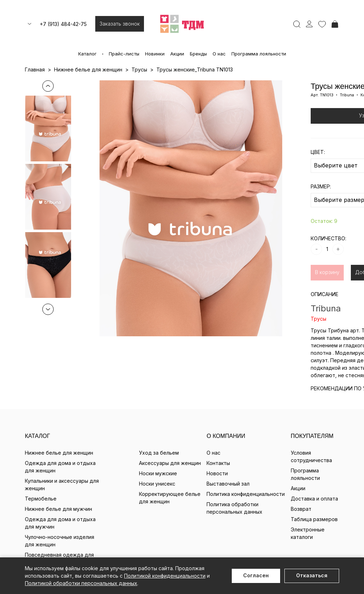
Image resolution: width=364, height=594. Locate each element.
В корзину (327, 272)
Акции (177, 54)
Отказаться (312, 575)
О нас (219, 54)
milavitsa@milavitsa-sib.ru (182, 500)
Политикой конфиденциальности (165, 576)
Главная (35, 69)
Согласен (256, 575)
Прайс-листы (124, 54)
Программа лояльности (259, 54)
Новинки (155, 54)
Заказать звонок (120, 24)
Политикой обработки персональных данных (81, 583)
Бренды (198, 54)
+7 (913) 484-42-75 (63, 24)
